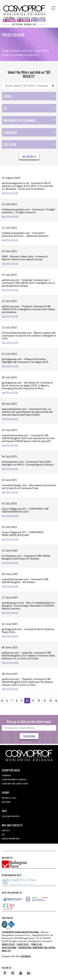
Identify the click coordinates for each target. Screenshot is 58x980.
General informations (11, 839)
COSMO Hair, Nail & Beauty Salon (15, 784)
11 (33, 701)
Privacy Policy (8, 944)
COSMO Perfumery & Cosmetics (14, 779)
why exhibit (6, 802)
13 (45, 701)
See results (29, 156)
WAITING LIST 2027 (9, 798)
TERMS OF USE (36, 944)
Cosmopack (6, 775)
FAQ (3, 834)
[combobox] (29, 96)
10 (27, 701)
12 (39, 701)
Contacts (6, 830)
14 (50, 701)
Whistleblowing (9, 947)
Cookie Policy (23, 944)
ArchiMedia (26, 956)
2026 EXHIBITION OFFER (11, 816)
